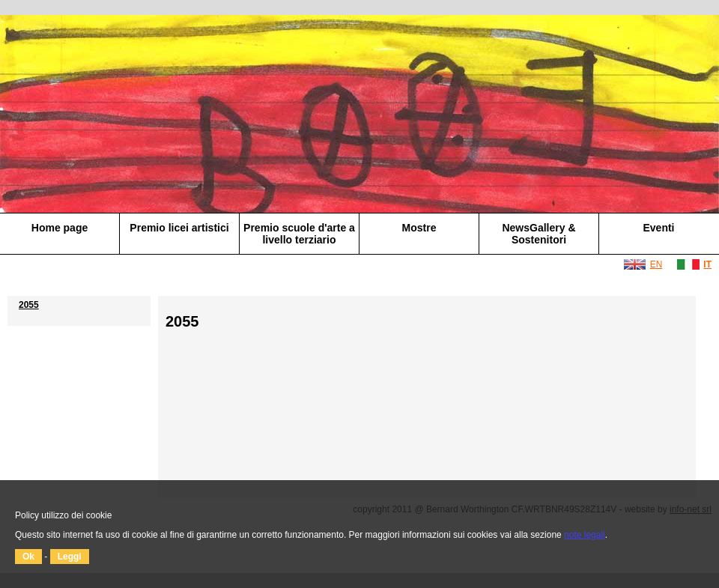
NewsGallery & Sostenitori (539, 234)
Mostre (419, 228)
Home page (60, 228)
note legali (585, 535)
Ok (28, 557)
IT (707, 264)
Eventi (658, 228)
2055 (29, 305)
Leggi (70, 557)
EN (656, 264)
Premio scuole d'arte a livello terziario (299, 234)
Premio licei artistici (179, 228)
